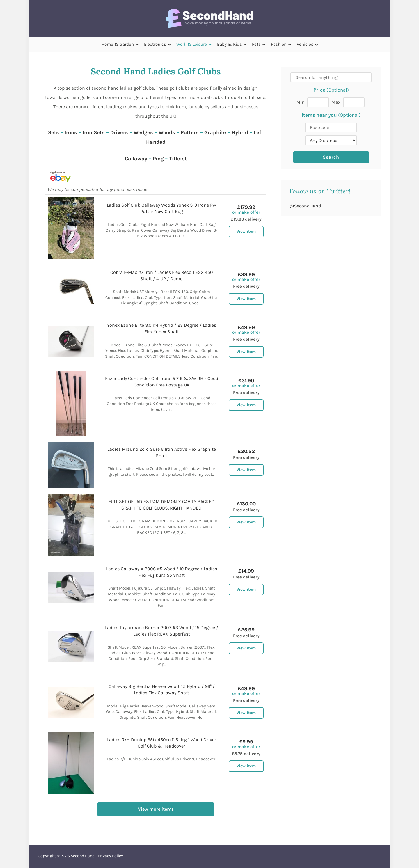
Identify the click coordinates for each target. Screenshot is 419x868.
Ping (158, 159)
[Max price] (354, 102)
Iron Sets (94, 132)
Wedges (143, 132)
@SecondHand (305, 206)
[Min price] (318, 102)
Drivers (119, 132)
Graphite (215, 132)
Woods (167, 132)
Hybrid (240, 132)
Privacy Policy (110, 856)
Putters (190, 132)
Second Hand (83, 856)
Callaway (136, 159)
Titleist (178, 159)
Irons (71, 132)
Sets (54, 132)
